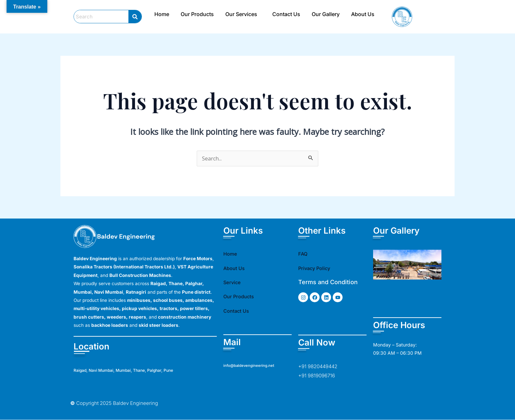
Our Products (197, 14)
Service (234, 282)
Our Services (241, 14)
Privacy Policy (318, 268)
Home (162, 14)
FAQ (304, 254)
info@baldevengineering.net (252, 366)
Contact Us (286, 14)
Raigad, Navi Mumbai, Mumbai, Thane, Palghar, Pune (137, 370)
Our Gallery (326, 14)
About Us (363, 14)
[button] (243, 14)
